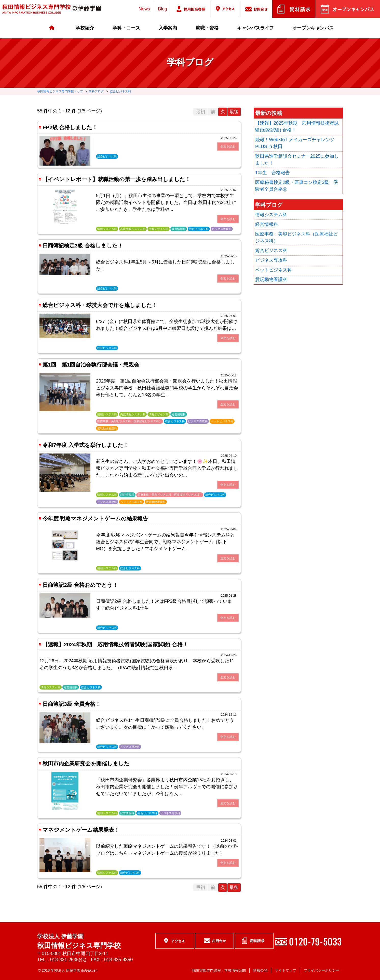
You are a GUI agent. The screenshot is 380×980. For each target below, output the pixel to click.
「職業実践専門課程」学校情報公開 (217, 970)
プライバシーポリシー (321, 970)
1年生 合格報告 (273, 173)
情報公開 (260, 970)
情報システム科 (271, 215)
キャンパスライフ (255, 28)
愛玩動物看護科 (271, 280)
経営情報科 (267, 224)
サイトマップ (286, 970)
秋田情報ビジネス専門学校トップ (60, 91)
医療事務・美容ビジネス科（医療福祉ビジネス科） (296, 237)
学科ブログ (96, 91)
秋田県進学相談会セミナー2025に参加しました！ (297, 160)
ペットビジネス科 (274, 270)
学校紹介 (85, 28)
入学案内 (168, 28)
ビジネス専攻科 (271, 260)
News (144, 9)
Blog (162, 9)
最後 (234, 112)
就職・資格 (207, 28)
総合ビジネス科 (120, 91)
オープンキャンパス (313, 28)
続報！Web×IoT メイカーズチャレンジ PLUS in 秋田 (295, 143)
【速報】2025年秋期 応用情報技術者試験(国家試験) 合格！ (297, 127)
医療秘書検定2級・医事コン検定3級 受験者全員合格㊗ (297, 186)
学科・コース (126, 28)
